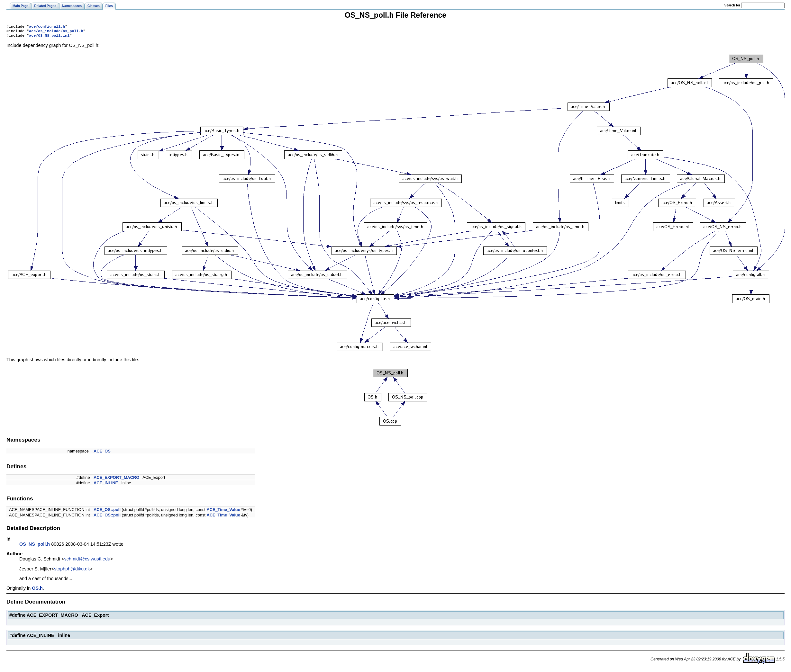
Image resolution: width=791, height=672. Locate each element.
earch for (732, 5)
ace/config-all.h (47, 27)
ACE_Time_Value (223, 511)
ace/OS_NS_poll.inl (49, 37)
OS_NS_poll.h (35, 546)
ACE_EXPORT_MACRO (116, 479)
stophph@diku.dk (72, 571)
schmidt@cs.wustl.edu (87, 561)
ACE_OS (102, 453)
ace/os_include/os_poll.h (56, 32)
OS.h (37, 590)
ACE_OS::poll (107, 511)
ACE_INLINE (106, 485)
